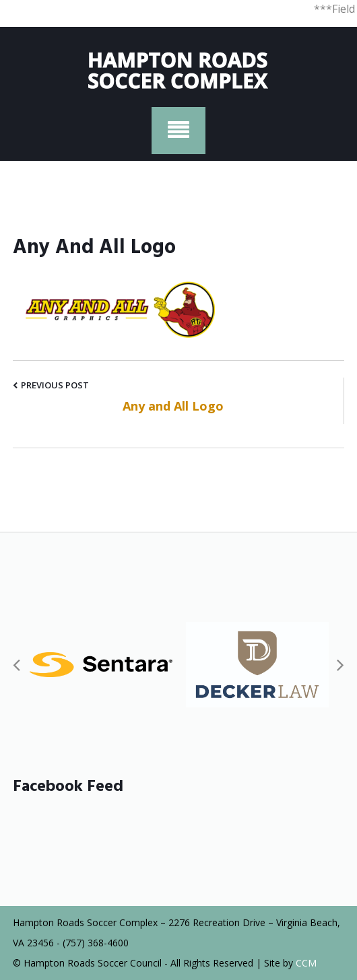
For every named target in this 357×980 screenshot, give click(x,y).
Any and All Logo (173, 406)
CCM (306, 963)
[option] (101, 665)
